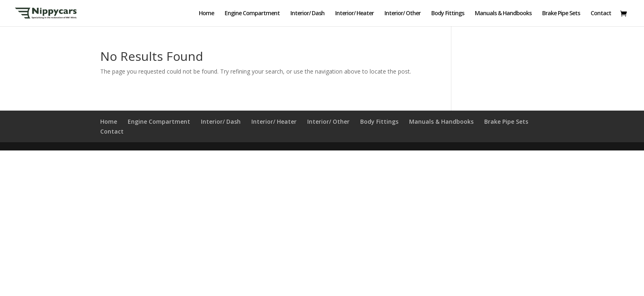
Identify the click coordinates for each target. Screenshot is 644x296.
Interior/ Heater (354, 14)
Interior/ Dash (307, 14)
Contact (601, 14)
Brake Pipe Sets (561, 14)
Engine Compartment (252, 14)
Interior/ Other (402, 14)
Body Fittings (448, 14)
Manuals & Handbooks (503, 14)
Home (206, 14)
